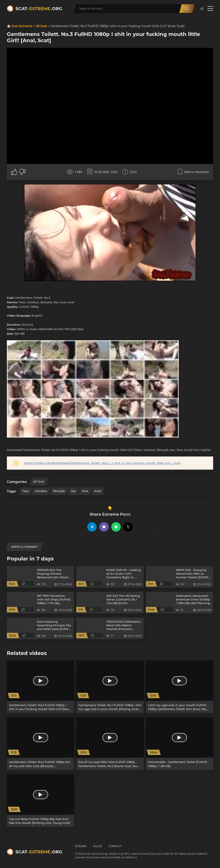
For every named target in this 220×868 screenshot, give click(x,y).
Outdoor (41, 491)
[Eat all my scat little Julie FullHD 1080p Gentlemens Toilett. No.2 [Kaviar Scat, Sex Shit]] (110, 744)
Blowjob (59, 491)
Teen (26, 491)
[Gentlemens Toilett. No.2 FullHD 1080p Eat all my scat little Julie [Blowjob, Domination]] (40, 744)
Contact (115, 846)
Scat (85, 491)
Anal (98, 491)
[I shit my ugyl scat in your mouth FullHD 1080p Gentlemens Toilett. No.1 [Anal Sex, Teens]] (180, 687)
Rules (98, 846)
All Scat (41, 26)
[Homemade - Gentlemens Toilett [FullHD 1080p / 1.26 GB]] (180, 744)
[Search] (187, 9)
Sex (73, 491)
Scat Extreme (22, 26)
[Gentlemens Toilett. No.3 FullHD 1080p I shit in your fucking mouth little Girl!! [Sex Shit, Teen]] (40, 687)
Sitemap (81, 846)
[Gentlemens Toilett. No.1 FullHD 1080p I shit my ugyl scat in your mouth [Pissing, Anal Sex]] (110, 687)
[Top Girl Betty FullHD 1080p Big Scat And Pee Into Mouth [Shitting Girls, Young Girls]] (40, 801)
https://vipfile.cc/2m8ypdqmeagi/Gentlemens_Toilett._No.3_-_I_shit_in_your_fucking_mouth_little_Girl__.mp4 (102, 463)
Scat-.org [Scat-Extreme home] (39, 9)
